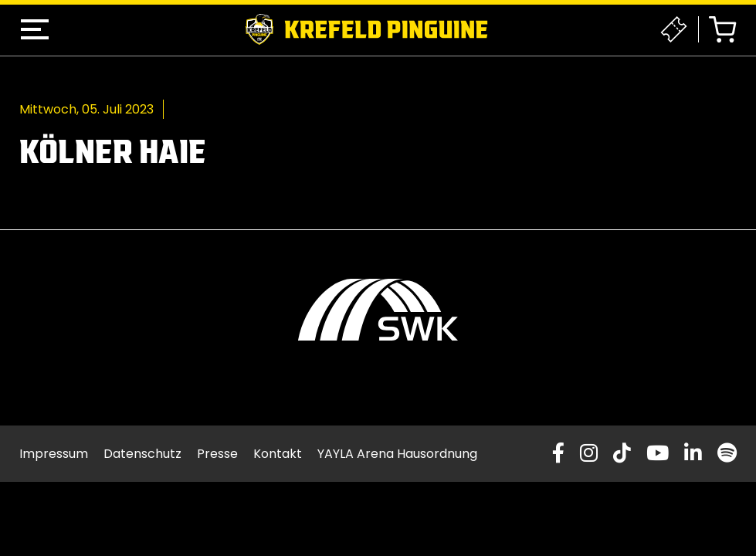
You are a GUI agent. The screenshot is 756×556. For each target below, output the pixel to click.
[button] (35, 29)
